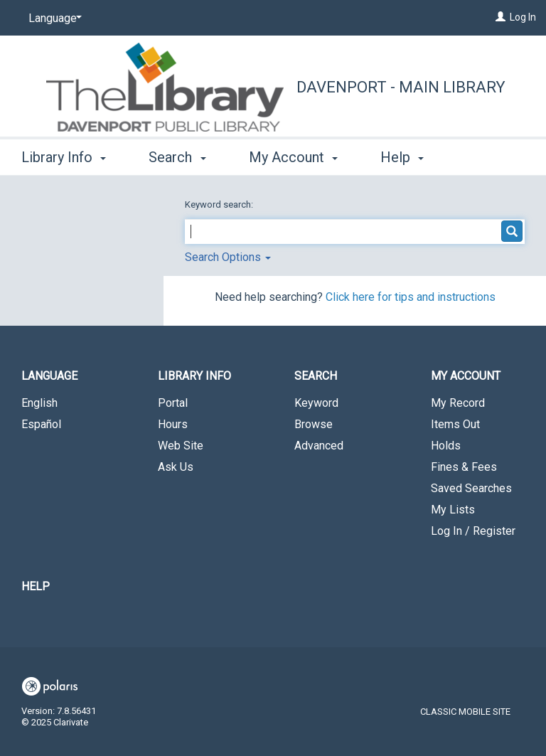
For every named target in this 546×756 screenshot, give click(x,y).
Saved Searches (471, 488)
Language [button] (49, 376)
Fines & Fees (464, 467)
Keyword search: (220, 204)
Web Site (181, 446)
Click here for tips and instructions (411, 297)
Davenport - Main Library (401, 87)
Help (36, 586)
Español (41, 424)
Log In (523, 17)
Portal (173, 403)
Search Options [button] (228, 257)
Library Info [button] (64, 155)
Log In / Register (473, 531)
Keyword (316, 403)
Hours (173, 424)
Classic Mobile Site (465, 712)
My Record (458, 403)
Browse (314, 424)
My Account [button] (293, 155)
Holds (446, 446)
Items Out (455, 424)
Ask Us (176, 467)
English (39, 403)
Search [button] (177, 155)
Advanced (319, 446)
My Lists (453, 510)
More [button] (408, 157)
